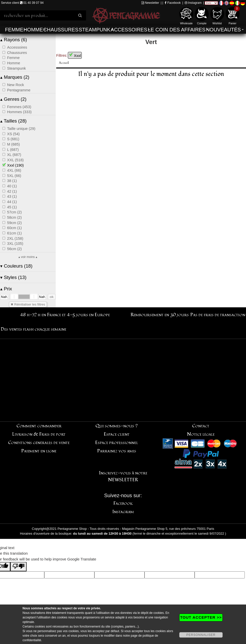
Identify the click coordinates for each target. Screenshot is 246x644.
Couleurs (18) (16, 266)
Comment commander (39, 426)
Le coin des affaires (177, 30)
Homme (33, 30)
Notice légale (201, 434)
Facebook (173, 3)
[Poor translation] (18, 567)
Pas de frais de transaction (218, 315)
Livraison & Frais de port (39, 434)
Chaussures (61, 30)
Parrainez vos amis (117, 451)
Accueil (64, 63)
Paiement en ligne (39, 451)
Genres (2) (13, 99)
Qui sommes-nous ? (117, 426)
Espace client (117, 434)
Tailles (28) (13, 121)
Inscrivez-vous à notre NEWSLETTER (123, 476)
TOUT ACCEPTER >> (201, 617)
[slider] (14, 297)
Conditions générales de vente (39, 443)
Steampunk (94, 30)
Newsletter (150, 3)
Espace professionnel (117, 443)
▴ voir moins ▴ (28, 257)
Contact (201, 426)
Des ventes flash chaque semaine (34, 329)
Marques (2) (15, 77)
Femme (14, 30)
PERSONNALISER (201, 635)
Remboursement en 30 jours (160, 315)
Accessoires (129, 30)
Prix (6, 289)
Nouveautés (223, 30)
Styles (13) (13, 277)
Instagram (193, 3)
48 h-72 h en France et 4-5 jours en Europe (65, 315)
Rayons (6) (14, 40)
